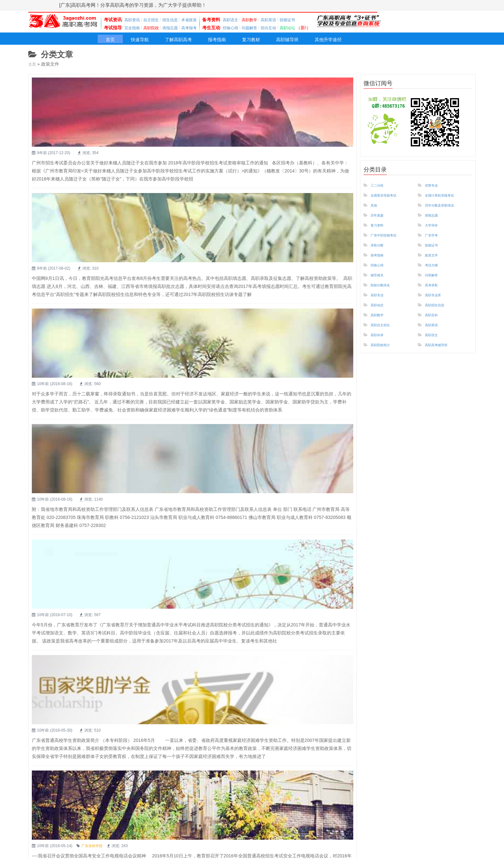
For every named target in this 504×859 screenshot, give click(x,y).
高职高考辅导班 (441, 353)
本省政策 (198, 20)
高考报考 (198, 28)
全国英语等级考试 (389, 199)
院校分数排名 (384, 291)
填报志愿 (176, 28)
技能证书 (307, 20)
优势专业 (434, 188)
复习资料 (380, 229)
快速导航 (148, 42)
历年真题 (380, 219)
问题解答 (264, 28)
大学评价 (434, 229)
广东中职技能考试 (389, 240)
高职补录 (380, 343)
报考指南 (244, 42)
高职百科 (434, 322)
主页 (33, 68)
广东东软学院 (196, 542)
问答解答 (434, 281)
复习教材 (286, 42)
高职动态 (380, 312)
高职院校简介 (384, 353)
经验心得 (242, 28)
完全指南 (133, 28)
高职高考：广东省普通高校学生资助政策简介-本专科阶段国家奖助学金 (225, 457)
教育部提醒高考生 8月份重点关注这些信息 (189, 160)
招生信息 (176, 20)
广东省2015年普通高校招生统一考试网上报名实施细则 (205, 754)
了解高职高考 (196, 42)
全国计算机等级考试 (445, 199)
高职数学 (380, 322)
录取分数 (380, 250)
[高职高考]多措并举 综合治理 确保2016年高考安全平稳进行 (211, 531)
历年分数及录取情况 (445, 209)
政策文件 (434, 260)
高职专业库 (436, 301)
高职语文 (242, 20)
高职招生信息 (438, 312)
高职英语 (285, 20)
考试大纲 (434, 271)
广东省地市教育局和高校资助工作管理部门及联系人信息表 (210, 309)
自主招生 (155, 20)
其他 (375, 209)
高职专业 (380, 301)
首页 (112, 42)
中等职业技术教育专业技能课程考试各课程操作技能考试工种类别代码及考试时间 (239, 606)
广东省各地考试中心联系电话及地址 (181, 680)
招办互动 (285, 28)
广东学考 (434, 240)
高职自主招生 (384, 332)
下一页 (340, 833)
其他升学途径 (382, 42)
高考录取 (434, 291)
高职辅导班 (331, 42)
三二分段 (380, 188)
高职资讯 (133, 20)
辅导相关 (380, 281)
